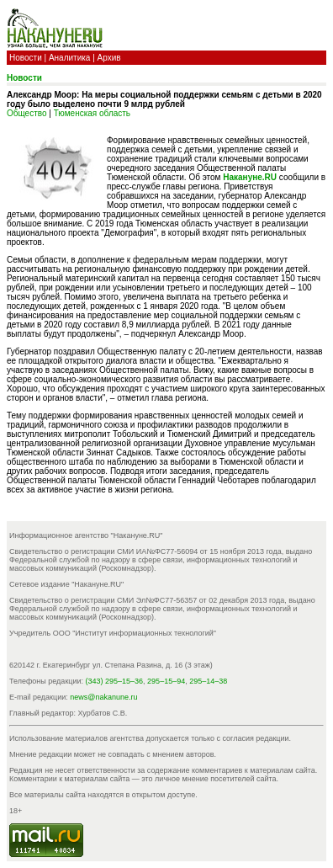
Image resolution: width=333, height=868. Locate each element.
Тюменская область (92, 113)
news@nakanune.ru (103, 697)
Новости (26, 58)
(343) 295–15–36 (115, 681)
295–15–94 (166, 681)
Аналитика (70, 58)
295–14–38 (208, 681)
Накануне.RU (250, 177)
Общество (27, 113)
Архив (109, 58)
